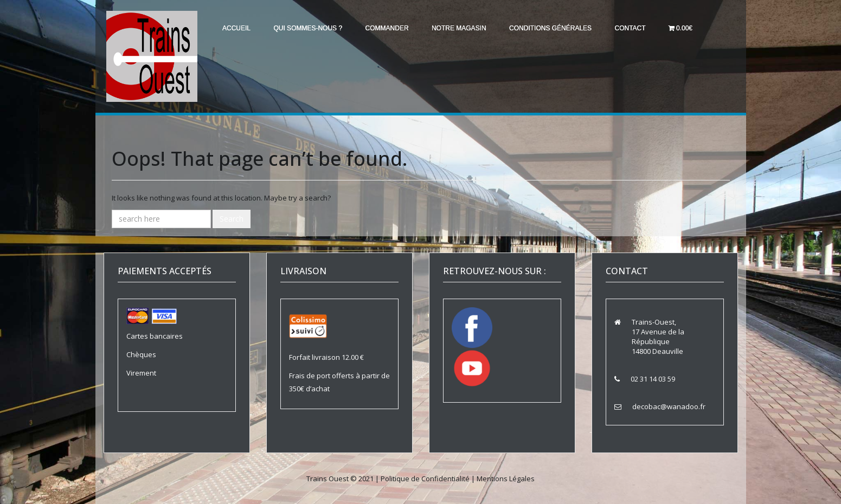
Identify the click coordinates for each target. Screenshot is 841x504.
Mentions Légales (506, 479)
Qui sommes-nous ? (311, 28)
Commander (392, 28)
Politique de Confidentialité (425, 479)
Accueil (237, 28)
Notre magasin (466, 28)
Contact (641, 28)
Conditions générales (559, 28)
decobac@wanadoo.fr (669, 406)
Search (232, 219)
